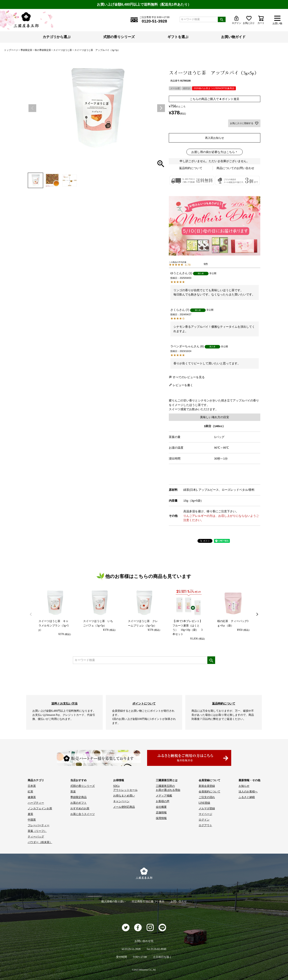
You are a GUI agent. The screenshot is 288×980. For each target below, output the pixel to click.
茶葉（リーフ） (37, 831)
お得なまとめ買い (124, 796)
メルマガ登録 (207, 808)
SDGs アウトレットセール (125, 788)
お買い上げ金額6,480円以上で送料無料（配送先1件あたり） (144, 4)
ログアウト (205, 825)
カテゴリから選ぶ (57, 37)
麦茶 (30, 814)
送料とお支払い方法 (64, 703)
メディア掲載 (164, 796)
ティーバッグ (36, 837)
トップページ (11, 50)
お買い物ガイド (233, 37)
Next (161, 108)
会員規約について (210, 792)
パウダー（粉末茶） (40, 842)
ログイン (204, 820)
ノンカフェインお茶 (40, 808)
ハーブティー (36, 803)
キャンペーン (121, 801)
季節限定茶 (26, 50)
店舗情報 (161, 813)
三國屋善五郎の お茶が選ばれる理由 (168, 788)
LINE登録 (204, 803)
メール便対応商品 (124, 807)
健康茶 (32, 797)
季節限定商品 (78, 797)
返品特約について (191, 168)
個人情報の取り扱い (113, 901)
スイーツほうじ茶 (63, 50)
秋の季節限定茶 (43, 50)
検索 (222, 19)
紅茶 (30, 792)
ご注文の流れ (207, 797)
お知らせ (244, 786)
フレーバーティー (39, 825)
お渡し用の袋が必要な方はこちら (213, 152)
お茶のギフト (78, 803)
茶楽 (73, 792)
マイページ (205, 814)
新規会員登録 (207, 786)
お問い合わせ (179, 901)
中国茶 (32, 820)
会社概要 (161, 807)
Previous (32, 108)
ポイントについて (144, 703)
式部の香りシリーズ (119, 37)
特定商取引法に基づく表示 (148, 901)
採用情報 (161, 818)
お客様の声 (163, 801)
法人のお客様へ (248, 792)
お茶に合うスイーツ (83, 814)
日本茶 (32, 786)
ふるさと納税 (247, 797)
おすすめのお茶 (80, 808)
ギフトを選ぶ (178, 37)
